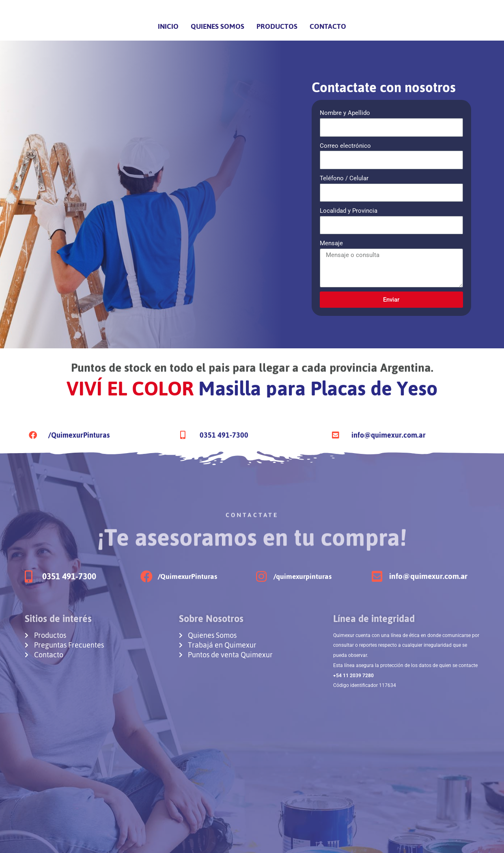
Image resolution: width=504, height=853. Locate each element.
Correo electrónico (345, 146)
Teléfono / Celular (344, 178)
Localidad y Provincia (349, 211)
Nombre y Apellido (345, 113)
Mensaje (331, 243)
